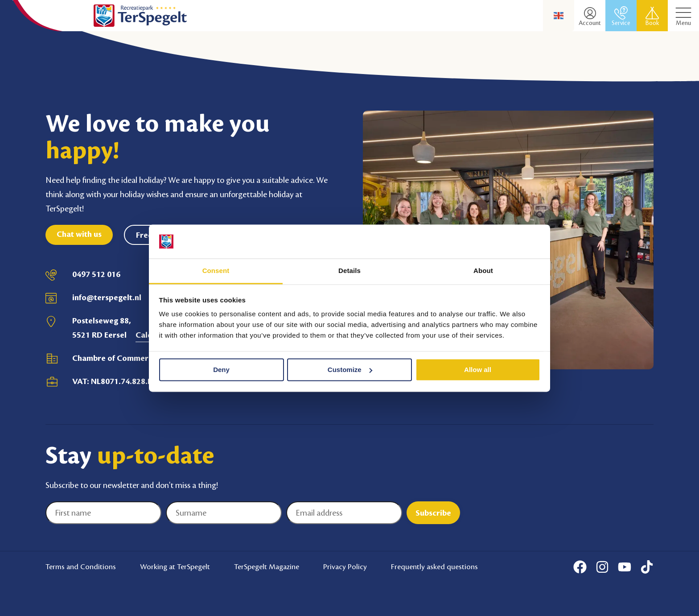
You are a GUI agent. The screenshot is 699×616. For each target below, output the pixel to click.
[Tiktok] (647, 567)
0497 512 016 (96, 274)
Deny (221, 370)
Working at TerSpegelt (175, 566)
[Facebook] (580, 567)
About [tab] (483, 271)
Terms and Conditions (81, 566)
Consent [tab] (216, 271)
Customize (350, 370)
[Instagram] (602, 567)
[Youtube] (625, 567)
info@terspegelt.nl (107, 298)
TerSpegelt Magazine (267, 566)
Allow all (478, 370)
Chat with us (79, 234)
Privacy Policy (345, 566)
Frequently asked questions (434, 566)
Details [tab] (349, 271)
